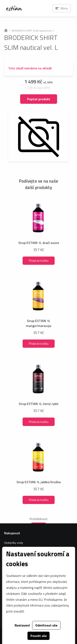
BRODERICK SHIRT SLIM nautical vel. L (33, 31)
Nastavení (22, 625)
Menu (64, 8)
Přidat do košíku (39, 261)
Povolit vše (39, 636)
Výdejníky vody (14, 543)
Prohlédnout (39, 519)
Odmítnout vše (46, 625)
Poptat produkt (39, 99)
